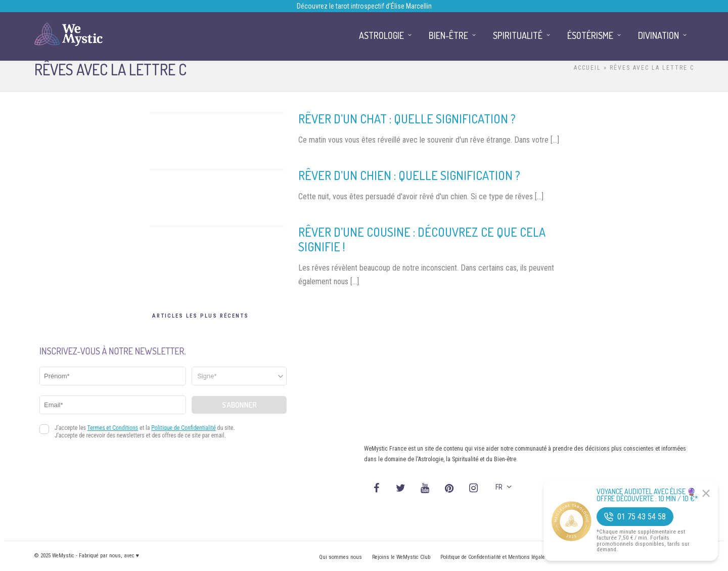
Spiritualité (518, 35)
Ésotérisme (590, 35)
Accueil (587, 68)
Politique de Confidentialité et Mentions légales (494, 557)
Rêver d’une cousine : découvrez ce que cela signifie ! (422, 239)
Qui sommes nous (340, 557)
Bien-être (448, 35)
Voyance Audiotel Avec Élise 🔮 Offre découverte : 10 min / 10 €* (647, 495)
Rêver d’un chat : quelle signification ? (407, 119)
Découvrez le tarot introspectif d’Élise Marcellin (364, 6)
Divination (658, 35)
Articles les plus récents (200, 316)
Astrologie (381, 35)
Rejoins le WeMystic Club (401, 557)
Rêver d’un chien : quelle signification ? (409, 175)
